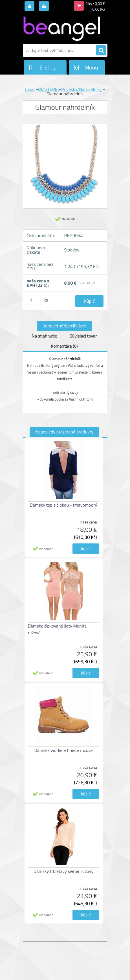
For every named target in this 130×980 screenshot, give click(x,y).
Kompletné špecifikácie (64, 326)
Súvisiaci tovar (83, 336)
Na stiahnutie (44, 336)
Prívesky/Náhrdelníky (81, 89)
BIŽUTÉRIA (48, 89)
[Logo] (62, 28)
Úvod (30, 89)
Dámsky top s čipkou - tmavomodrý (64, 505)
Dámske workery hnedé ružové (63, 750)
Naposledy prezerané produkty (64, 432)
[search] (101, 51)
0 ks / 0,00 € (95, 4)
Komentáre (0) (64, 346)
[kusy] (34, 300)
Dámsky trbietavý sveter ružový (63, 871)
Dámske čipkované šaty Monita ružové (57, 629)
